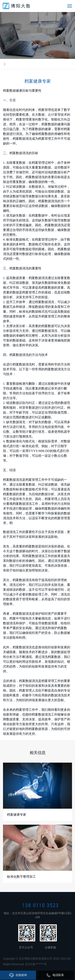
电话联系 (55, 975)
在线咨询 (18, 975)
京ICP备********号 (36, 964)
